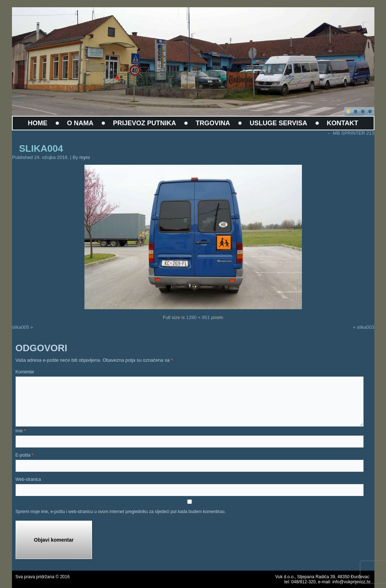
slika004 (41, 148)
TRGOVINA (213, 123)
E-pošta (24, 455)
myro (85, 157)
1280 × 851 (198, 317)
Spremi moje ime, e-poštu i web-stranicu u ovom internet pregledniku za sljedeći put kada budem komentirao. (121, 512)
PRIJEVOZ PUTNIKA (145, 123)
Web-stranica (28, 479)
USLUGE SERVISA (279, 123)
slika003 (366, 327)
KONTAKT (343, 123)
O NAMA (80, 123)
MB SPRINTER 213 (351, 133)
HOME (38, 123)
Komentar (25, 372)
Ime (21, 431)
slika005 (21, 327)
